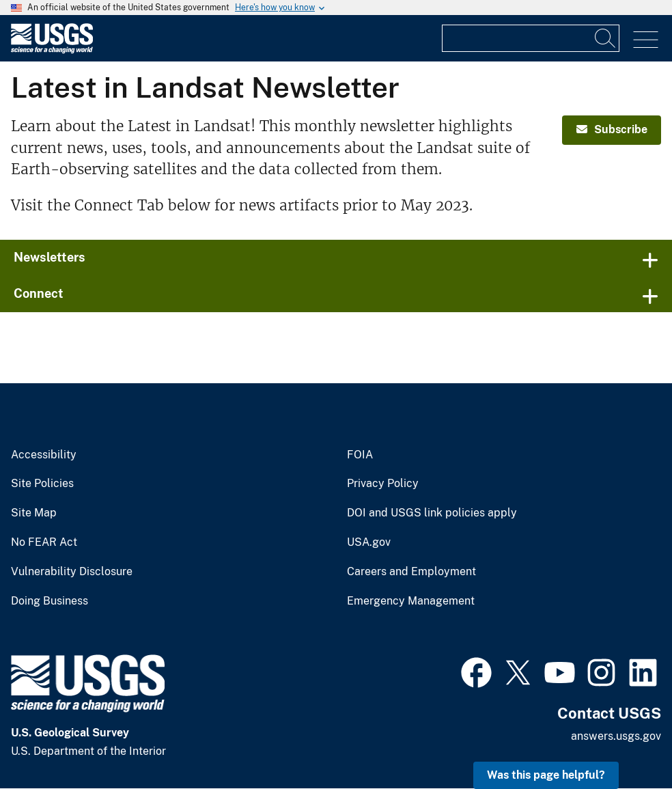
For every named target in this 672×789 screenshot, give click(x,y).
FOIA (360, 455)
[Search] (606, 38)
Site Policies (42, 484)
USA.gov (369, 542)
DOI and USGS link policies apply (432, 513)
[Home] (52, 50)
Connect (39, 293)
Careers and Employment (411, 572)
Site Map (34, 513)
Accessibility (44, 455)
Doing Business (50, 601)
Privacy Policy (383, 484)
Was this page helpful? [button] (546, 775)
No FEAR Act (44, 542)
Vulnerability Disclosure (72, 572)
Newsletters (50, 257)
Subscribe (612, 129)
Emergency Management (411, 601)
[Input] (531, 38)
